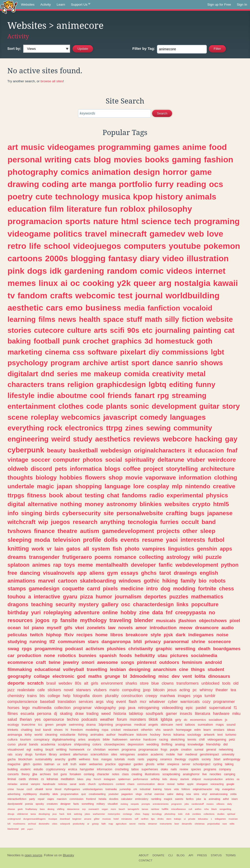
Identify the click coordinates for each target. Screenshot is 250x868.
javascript (120, 417)
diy (154, 352)
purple (174, 750)
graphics (127, 341)
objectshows (213, 621)
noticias (63, 784)
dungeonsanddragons (35, 819)
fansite (69, 620)
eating (38, 749)
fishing (83, 735)
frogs (164, 750)
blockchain (25, 759)
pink (16, 271)
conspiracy (42, 739)
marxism (62, 799)
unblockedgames (93, 789)
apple (190, 784)
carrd (94, 589)
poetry (20, 197)
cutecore (49, 330)
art (13, 147)
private (192, 819)
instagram (109, 779)
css (79, 352)
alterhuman (80, 754)
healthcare (126, 735)
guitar (209, 406)
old (236, 683)
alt (86, 683)
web (196, 234)
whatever (157, 701)
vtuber (196, 460)
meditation (68, 779)
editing (181, 384)
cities (55, 824)
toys (70, 565)
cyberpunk (26, 450)
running (38, 642)
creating (137, 774)
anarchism (165, 669)
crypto (201, 504)
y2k (124, 283)
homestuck (175, 341)
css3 (29, 789)
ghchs (149, 573)
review (184, 769)
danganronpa (116, 642)
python (230, 565)
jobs (187, 804)
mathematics (207, 597)
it (190, 450)
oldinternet (22, 814)
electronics (84, 428)
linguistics (181, 549)
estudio (38, 769)
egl (29, 749)
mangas (106, 759)
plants (117, 406)
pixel (235, 621)
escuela (27, 713)
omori (88, 662)
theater (222, 690)
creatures (52, 804)
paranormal (176, 642)
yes (37, 719)
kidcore (142, 735)
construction (132, 696)
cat (229, 330)
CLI (170, 855)
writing (58, 159)
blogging (88, 258)
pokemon (222, 246)
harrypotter (87, 769)
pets (61, 469)
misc (164, 676)
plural (22, 744)
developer (143, 565)
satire (170, 794)
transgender (44, 557)
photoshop (170, 814)
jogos (42, 620)
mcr (143, 701)
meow (186, 628)
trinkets (13, 730)
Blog (181, 855)
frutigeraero (77, 557)
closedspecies (114, 744)
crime (11, 789)
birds (52, 513)
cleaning (51, 735)
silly (172, 319)
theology (180, 759)
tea (233, 690)
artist (120, 363)
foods (126, 655)
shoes (58, 730)
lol (26, 628)
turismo (231, 735)
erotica (73, 769)
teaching (42, 604)
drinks (161, 819)
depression (135, 744)
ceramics (166, 759)
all (86, 549)
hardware (221, 713)
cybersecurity (82, 513)
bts (42, 696)
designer (65, 804)
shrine (198, 642)
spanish (108, 655)
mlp (177, 486)
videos (180, 271)
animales (97, 735)
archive (95, 363)
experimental (185, 495)
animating (214, 799)
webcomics (81, 417)
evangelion (229, 789)
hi (67, 730)
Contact (146, 860)
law (112, 628)
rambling (156, 799)
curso (12, 744)
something (88, 804)
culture (79, 330)
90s (133, 330)
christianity (141, 649)
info (13, 513)
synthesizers (106, 784)
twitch (37, 635)
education (27, 209)
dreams (17, 557)
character (103, 774)
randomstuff (198, 804)
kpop (143, 197)
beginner (77, 819)
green (49, 725)
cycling (218, 764)
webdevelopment (197, 565)
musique (53, 819)
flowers (95, 477)
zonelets (96, 628)
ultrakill (39, 789)
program (65, 363)
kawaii (225, 283)
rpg (163, 395)
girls (95, 683)
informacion (105, 769)
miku (236, 713)
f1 (235, 708)
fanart (145, 395)
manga (103, 184)
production (29, 655)
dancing (30, 573)
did (225, 744)
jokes (87, 814)
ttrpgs (16, 495)
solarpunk (65, 824)
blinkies (151, 504)
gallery (110, 604)
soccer (41, 460)
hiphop (54, 635)
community (193, 428)
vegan (105, 809)
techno (73, 719)
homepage (184, 730)
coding (55, 184)
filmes (13, 713)
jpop (147, 690)
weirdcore (222, 460)
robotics (67, 655)
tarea (33, 814)
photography (33, 172)
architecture (218, 469)
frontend (91, 799)
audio (228, 628)
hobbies (71, 477)
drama (91, 725)
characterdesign (153, 604)
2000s (57, 258)
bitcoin (159, 690)
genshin (207, 549)
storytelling (182, 469)
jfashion (187, 621)
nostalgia (192, 283)
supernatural (220, 708)
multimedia (42, 708)
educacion (209, 450)
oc (75, 283)
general (211, 750)
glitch (27, 764)
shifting (61, 809)
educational (47, 669)
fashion (219, 159)
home (101, 635)
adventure (87, 612)
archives (45, 774)
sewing (159, 428)
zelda (233, 794)
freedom (77, 730)
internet (210, 271)
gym (113, 573)
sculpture (65, 744)
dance (163, 363)
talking (229, 764)
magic (45, 486)
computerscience (22, 701)
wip (43, 522)
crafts (61, 295)
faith (104, 824)
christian (99, 749)
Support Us (81, 5)
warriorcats (190, 701)
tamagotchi (133, 809)
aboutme (72, 395)
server (186, 764)
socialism (215, 720)
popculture (205, 604)
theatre (68, 531)
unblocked (210, 683)
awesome (108, 662)
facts (76, 804)
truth (73, 764)
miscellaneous (178, 809)
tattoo (135, 769)
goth (205, 341)
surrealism (205, 725)
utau (163, 655)
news (67, 319)
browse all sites (52, 81)
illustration (208, 258)
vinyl (205, 794)
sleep (208, 531)
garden (138, 764)
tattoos (190, 725)
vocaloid (198, 308)
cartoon (68, 581)
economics (198, 720)
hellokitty (145, 655)
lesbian (118, 669)
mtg (217, 789)
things (198, 669)
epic (189, 708)
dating (180, 794)
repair (41, 799)
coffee (132, 469)
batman (49, 764)
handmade (49, 784)
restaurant (131, 730)
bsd (38, 730)
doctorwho (44, 824)
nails (174, 769)
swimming (76, 725)
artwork (209, 735)
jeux (55, 814)
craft (41, 662)
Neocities (14, 855)
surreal (199, 750)
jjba (35, 774)
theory (26, 774)
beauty (56, 450)
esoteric (26, 769)
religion (80, 384)
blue (155, 683)
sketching (178, 739)
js (226, 720)
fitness (37, 495)
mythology (93, 620)
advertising (14, 794)
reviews (147, 439)
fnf (169, 612)
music (33, 147)
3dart (217, 759)
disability (45, 794)
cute (44, 197)
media (134, 308)
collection (62, 708)
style (156, 635)
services (86, 701)
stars (93, 642)
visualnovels (59, 573)
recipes (84, 635)
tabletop (136, 713)
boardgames (227, 649)
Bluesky (68, 855)
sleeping (20, 540)
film (56, 209)
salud (12, 719)
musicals (166, 621)
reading (191, 184)
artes (82, 739)
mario (114, 690)
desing (51, 809)
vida (176, 789)
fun (111, 209)
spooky (40, 804)
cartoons (25, 258)
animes (41, 565)
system (101, 549)
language (118, 486)
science (156, 221)
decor (161, 784)
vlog (110, 701)
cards (22, 779)
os (238, 779)
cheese (11, 809)
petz (232, 739)
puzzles (179, 597)
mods (131, 759)
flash (133, 701)
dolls (111, 540)
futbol (216, 540)
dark (181, 635)
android (213, 662)
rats (10, 754)
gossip (95, 824)
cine (184, 669)
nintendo (198, 486)
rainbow (155, 809)
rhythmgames (72, 789)
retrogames (127, 754)
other (190, 531)
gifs (68, 628)
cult (190, 809)
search (168, 730)
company (225, 769)
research (85, 522)
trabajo (178, 819)
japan (65, 486)
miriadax (13, 784)
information (195, 477)
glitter (97, 819)
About (144, 855)
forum (122, 719)
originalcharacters (160, 450)
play (89, 779)
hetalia (103, 799)
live (205, 774)
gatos (73, 549)
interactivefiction (17, 799)
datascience (73, 809)
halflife (165, 809)
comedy (154, 417)
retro (17, 246)
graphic (164, 649)
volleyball (73, 669)
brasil (51, 683)
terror (49, 789)
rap (57, 565)
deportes (155, 597)
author (111, 735)
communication (146, 784)
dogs (37, 271)
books (157, 159)
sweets (179, 799)
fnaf (232, 450)
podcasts (89, 719)
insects (186, 713)
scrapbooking (171, 774)
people (61, 725)
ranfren (145, 819)
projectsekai (213, 824)
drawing (23, 184)
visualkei (113, 804)
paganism (127, 794)
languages (188, 417)
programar (83, 708)
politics (68, 234)
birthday (18, 612)
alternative (43, 504)
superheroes (150, 769)
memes (22, 283)
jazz (11, 690)
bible (106, 739)
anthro (198, 809)
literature (84, 209)
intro (152, 589)
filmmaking (20, 669)
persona (44, 713)
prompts (146, 804)
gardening (84, 271)
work (38, 549)
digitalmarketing (64, 739)
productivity (79, 824)
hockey (155, 735)
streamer (152, 824)
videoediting (172, 708)
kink (69, 814)
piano (38, 628)
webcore (177, 439)
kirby (28, 735)
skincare (167, 725)
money (94, 504)
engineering (28, 439)
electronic (63, 676)
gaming (187, 159)
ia (205, 799)
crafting (177, 513)
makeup (107, 374)
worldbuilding (193, 295)
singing (32, 513)
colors (97, 744)
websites (177, 504)
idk (56, 271)
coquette (73, 589)
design (147, 172)
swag (13, 649)
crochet (96, 341)
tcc (40, 725)
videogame (29, 234)
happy (146, 814)
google (230, 784)
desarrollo (187, 824)
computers (145, 246)
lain (59, 549)
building (13, 769)
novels (125, 628)
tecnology (157, 814)
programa (129, 749)
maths (95, 676)
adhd (226, 799)
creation (186, 750)
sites (114, 754)
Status (216, 855)
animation (111, 172)
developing (44, 814)
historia (120, 713)
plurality (112, 696)
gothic (152, 581)
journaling (173, 330)
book (56, 495)
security (66, 604)
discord (42, 469)
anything (113, 522)
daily (229, 804)
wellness (85, 759)
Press (202, 855)
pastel (201, 708)
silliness (220, 804)
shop (115, 477)
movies (128, 159)
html (130, 221)
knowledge (196, 744)
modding (184, 589)
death (204, 649)
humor (104, 597)
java (132, 708)
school (57, 246)
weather (107, 719)
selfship (155, 779)
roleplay (45, 417)
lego (26, 708)
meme (85, 565)
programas (124, 725)
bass (42, 809)
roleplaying (57, 612)
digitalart (23, 374)
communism (71, 642)
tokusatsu (203, 819)
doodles (114, 799)
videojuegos (97, 246)
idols (55, 794)
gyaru (70, 597)
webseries (96, 764)
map (111, 824)
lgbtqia (167, 719)
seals (82, 784)
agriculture (121, 824)
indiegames (201, 635)
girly (178, 720)
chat (113, 495)
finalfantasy (31, 809)
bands (34, 744)
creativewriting (97, 794)
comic (152, 271)
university (228, 754)
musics (210, 804)
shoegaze (202, 784)
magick (168, 799)
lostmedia (111, 789)
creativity (168, 374)
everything (26, 428)
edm (198, 730)
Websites (28, 5)
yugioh (30, 829)
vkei (80, 628)
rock (55, 428)
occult (190, 522)
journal (149, 295)
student (216, 669)
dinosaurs (219, 676)
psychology (28, 363)
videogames (71, 147)
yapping (152, 759)
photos (93, 460)
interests (193, 540)
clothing (226, 477)
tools (226, 683)
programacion (35, 221)
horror (175, 172)
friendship (213, 744)
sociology (194, 735)
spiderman (124, 779)
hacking (208, 439)
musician (233, 819)
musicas (107, 819)
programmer (224, 701)
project (153, 469)
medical (140, 725)
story (231, 406)
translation (67, 701)
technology (77, 197)
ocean (14, 628)
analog (180, 744)
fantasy (123, 258)
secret (133, 824)
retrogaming (148, 708)
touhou (16, 597)
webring (78, 814)
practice (110, 764)
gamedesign (44, 589)
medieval (191, 754)
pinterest (147, 662)
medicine (132, 589)
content (120, 784)
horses (14, 708)
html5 (221, 504)
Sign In (242, 5)
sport (140, 363)
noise (222, 635)
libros (117, 635)
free (12, 573)
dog (166, 589)
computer (67, 460)
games (167, 147)
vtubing (124, 804)
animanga (15, 735)
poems (103, 557)
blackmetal (13, 829)
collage (42, 676)
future (168, 789)
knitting (18, 549)
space (113, 319)
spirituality (140, 460)
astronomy (122, 504)
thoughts (20, 477)
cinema (57, 352)
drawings (185, 573)
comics (75, 172)
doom (97, 696)
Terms (231, 855)
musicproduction (213, 779)
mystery (89, 604)
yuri (36, 612)
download (65, 819)
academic (157, 754)
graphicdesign (121, 384)
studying (17, 642)
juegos (61, 522)
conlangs (127, 814)
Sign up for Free (219, 5)
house (20, 789)
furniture (41, 754)
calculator (127, 799)
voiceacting (217, 784)
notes (116, 774)
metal (196, 374)
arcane (88, 819)
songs (127, 662)
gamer (171, 713)
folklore (186, 789)
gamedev (167, 234)
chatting (27, 730)
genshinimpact (209, 754)
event (121, 701)
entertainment (31, 406)
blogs (112, 469)
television (67, 540)
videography (105, 708)
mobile (170, 754)
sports (78, 221)
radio (157, 495)
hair (180, 754)
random (122, 271)
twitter (181, 784)
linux (48, 283)
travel (96, 234)
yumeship (125, 789)
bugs (197, 513)
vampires (154, 549)
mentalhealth (112, 565)
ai (64, 283)
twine (54, 662)
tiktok (153, 719)
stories (19, 330)
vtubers (100, 690)
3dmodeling (143, 676)
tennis (192, 739)
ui (185, 819)
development (174, 406)
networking (226, 750)
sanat (73, 784)
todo (180, 814)
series (67, 374)
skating (66, 713)
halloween (120, 739)
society (206, 759)
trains (32, 696)
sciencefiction (99, 754)
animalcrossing (219, 794)
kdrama (179, 735)
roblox (133, 209)
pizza (87, 597)
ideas (231, 730)
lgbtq (158, 384)
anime (194, 147)
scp (84, 809)
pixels (110, 589)
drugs (29, 754)
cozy (206, 701)
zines (134, 428)
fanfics (190, 799)
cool (97, 395)
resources (20, 620)
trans (56, 384)
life (35, 246)
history (169, 197)
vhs (158, 730)
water (83, 764)
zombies (197, 814)
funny (205, 384)
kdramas (52, 779)
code (95, 406)
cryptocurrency (56, 769)
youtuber (114, 794)
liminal (12, 779)
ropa (105, 730)
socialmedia (204, 655)
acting (185, 690)
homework (77, 749)
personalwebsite (140, 513)
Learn (61, 5)
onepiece (173, 764)
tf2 (52, 642)
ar (88, 824)
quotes (37, 764)
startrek (185, 779)
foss (96, 759)
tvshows (19, 531)
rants (141, 759)
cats (83, 159)
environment (112, 683)
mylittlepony (30, 794)
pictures (179, 655)
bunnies (87, 655)
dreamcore (207, 628)
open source (33, 855)
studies (221, 814)
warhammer (99, 814)
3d (149, 341)
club (187, 814)
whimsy (206, 690)
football (47, 341)
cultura (13, 739)
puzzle (214, 557)
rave (225, 824)
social (114, 460)
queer (145, 283)
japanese (220, 513)
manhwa (167, 696)
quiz (84, 794)
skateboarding (98, 581)
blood (58, 789)
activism (95, 649)
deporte (16, 683)
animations (21, 581)
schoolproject (202, 764)
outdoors (169, 662)
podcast (74, 649)
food (218, 147)
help (67, 696)
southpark (154, 713)
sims (196, 794)
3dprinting (106, 725)
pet (23, 829)
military (101, 804)
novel (68, 690)
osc (126, 604)
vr (49, 549)
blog (102, 159)
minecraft (128, 234)
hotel (116, 819)
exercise (159, 794)
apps (226, 549)
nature (106, 221)
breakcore (137, 635)
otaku (164, 769)
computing (131, 690)
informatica (86, 469)
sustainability (44, 759)
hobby (129, 612)
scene (18, 417)
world (38, 735)
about (74, 495)
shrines (33, 779)
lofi (9, 824)
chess (226, 589)
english (209, 573)
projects (168, 531)
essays (129, 573)
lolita (200, 676)
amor (141, 628)
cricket (116, 730)
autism (90, 531)
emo (74, 308)
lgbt (218, 352)
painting (207, 330)
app (82, 573)
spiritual (231, 814)
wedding (153, 744)
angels (153, 725)
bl (125, 676)
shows (212, 363)
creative (224, 486)
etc (147, 330)
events (130, 540)
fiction (193, 319)
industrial (145, 789)
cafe (41, 690)
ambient (65, 754)
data (157, 612)
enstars (219, 730)
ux (59, 764)
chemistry (16, 696)
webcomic (95, 295)
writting (61, 749)
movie (134, 477)
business (103, 308)
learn (207, 730)
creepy (151, 696)
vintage (18, 460)
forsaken (75, 774)
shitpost (196, 779)
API (191, 855)
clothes (71, 406)
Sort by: (14, 48)
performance (141, 779)
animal (24, 784)
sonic (140, 406)
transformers (188, 683)
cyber (173, 701)
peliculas (17, 635)
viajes (51, 799)
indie (46, 395)
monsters (138, 719)
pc (195, 690)
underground (14, 819)
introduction (163, 628)
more (113, 809)
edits (232, 824)
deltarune (171, 460)
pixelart (133, 352)
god (81, 676)
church (92, 784)
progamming (48, 649)
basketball (83, 450)
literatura (203, 713)
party (32, 799)
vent (187, 676)
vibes (137, 814)
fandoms (134, 495)
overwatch (94, 809)
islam (234, 799)
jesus (172, 690)
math (153, 319)
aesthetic (25, 308)
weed (106, 713)
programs (210, 769)
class (125, 774)
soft (65, 764)
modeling (92, 730)
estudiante (68, 735)
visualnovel (16, 749)
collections (209, 814)
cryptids (194, 759)
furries (169, 522)
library (53, 754)
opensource (54, 719)
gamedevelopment (128, 531)
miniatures (127, 819)
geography (19, 676)
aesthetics (113, 439)
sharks (131, 683)
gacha (12, 759)
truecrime (29, 725)
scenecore (219, 642)
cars (54, 308)
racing (163, 739)
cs (42, 779)
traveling (120, 620)
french (97, 779)
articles (230, 779)
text (220, 735)
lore (139, 486)
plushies (116, 649)
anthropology (232, 759)
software (102, 352)
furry (164, 184)
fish (117, 549)
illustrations (152, 774)
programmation (70, 794)
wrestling (185, 649)
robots (217, 581)
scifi (117, 330)
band (209, 522)
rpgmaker (125, 764)
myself (54, 628)
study (83, 439)
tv (11, 295)
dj (56, 713)
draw (79, 713)
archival (32, 824)
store (144, 683)
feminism (192, 662)
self (137, 819)
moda (42, 540)
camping (229, 774)
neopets (135, 804)
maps (220, 725)
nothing (71, 504)
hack (62, 814)
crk (135, 789)
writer (161, 764)
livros (167, 735)
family (188, 581)
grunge (112, 676)
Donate (158, 855)
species (196, 769)
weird (61, 439)
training (157, 789)
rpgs (27, 649)
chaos (131, 784)
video (173, 258)
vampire (35, 784)
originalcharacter (203, 789)
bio (202, 581)
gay (231, 439)
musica (116, 197)
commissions (185, 352)
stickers (54, 690)
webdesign (116, 450)
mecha (142, 824)
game (201, 172)
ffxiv (69, 635)
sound (231, 725)
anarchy (60, 759)
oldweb (18, 469)
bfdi (138, 642)
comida (137, 374)
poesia (29, 804)
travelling (97, 669)
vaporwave (161, 477)
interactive (47, 597)
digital (16, 504)
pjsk (168, 635)
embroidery (142, 799)
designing (140, 669)
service (135, 739)
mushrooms (19, 824)
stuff (134, 319)
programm (177, 804)
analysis (94, 739)
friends (120, 395)
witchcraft (22, 522)
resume (153, 540)
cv (89, 749)
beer (177, 824)
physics (217, 495)
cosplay (158, 486)
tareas (145, 809)
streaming (189, 395)
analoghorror (191, 774)
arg (165, 283)
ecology (13, 725)
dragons (18, 604)
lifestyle (21, 395)
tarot (165, 573)
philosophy (170, 209)
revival (171, 784)
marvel (47, 581)
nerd (179, 725)
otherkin (147, 730)
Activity (46, 5)
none (49, 655)
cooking (98, 283)
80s (78, 683)
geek (20, 809)
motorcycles (114, 814)
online (110, 612)
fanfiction (164, 308)
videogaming (217, 739)
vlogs (139, 794)
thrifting (167, 744)
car (11, 655)
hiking (170, 581)
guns (64, 774)
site (109, 513)
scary (19, 754)
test (125, 295)
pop (122, 708)
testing (94, 495)
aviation (143, 754)
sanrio (187, 363)
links (182, 604)
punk (71, 341)
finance (44, 531)
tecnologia (143, 522)
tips (153, 819)
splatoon (19, 565)
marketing (25, 352)
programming (124, 147)
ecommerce (20, 662)
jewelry (71, 662)
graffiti (72, 759)
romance (125, 557)
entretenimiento (161, 804)
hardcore (150, 739)
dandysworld (15, 804)
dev (176, 676)
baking (19, 341)
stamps (17, 589)
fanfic (166, 565)
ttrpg (114, 428)
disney (174, 779)
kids (165, 779)
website (220, 319)
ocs (216, 184)
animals (201, 197)
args (100, 701)
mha (206, 809)
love (215, 234)
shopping (89, 486)
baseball (47, 701)
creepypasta (191, 612)
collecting (151, 557)
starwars (83, 690)
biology (46, 477)
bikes (80, 779)
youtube (185, 246)
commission (77, 799)
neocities (215, 774)
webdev (65, 683)
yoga (197, 696)
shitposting (82, 744)
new (188, 794)
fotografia (81, 696)
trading (93, 713)
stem (169, 819)
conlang (89, 774)
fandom (32, 295)
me (86, 374)
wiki (198, 557)
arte (79, 184)
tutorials (120, 759)
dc (186, 720)
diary (150, 258)
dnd (47, 374)
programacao (148, 749)
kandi (47, 730)
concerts (13, 774)
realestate (26, 690)
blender (144, 620)
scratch (35, 683)
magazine (14, 764)
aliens (97, 573)
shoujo (11, 814)
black (214, 809)
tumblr (210, 696)
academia (48, 744)
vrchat (148, 794)
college (54, 696)
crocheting (122, 769)
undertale (21, 486)
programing (217, 221)
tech (183, 221)
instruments (166, 824)
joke (199, 799)
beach (122, 809)
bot (56, 774)
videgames (220, 819)
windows (130, 581)
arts (101, 330)
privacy (153, 642)
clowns (168, 683)
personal (25, 159)
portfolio (136, 184)
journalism (128, 597)
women (114, 749)
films (47, 319)
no (212, 612)
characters (26, 384)
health (90, 319)
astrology (178, 557)
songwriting (225, 809)
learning (22, 319)
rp (55, 620)
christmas (200, 824)
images (184, 696)
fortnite (207, 589)
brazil (49, 749)
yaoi (172, 540)
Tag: (144, 48)
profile (92, 540)
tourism (26, 739)
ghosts (150, 764)
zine (144, 612)
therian (26, 719)
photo (132, 549)
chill (202, 739)
